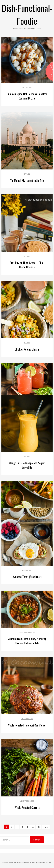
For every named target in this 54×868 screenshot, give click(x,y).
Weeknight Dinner (27, 632)
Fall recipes (27, 87)
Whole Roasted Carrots (27, 807)
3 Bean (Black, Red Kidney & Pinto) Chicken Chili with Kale (27, 641)
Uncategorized (27, 801)
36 (39, 827)
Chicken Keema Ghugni (27, 349)
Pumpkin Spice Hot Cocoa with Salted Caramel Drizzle (27, 96)
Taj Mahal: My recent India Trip (27, 181)
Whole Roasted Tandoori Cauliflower (27, 725)
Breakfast (27, 570)
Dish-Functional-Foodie (27, 14)
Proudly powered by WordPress (15, 862)
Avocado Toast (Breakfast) (27, 577)
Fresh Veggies (27, 719)
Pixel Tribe (47, 862)
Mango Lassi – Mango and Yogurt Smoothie (27, 465)
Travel (27, 174)
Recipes (27, 256)
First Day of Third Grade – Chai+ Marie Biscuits (27, 265)
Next (46, 827)
